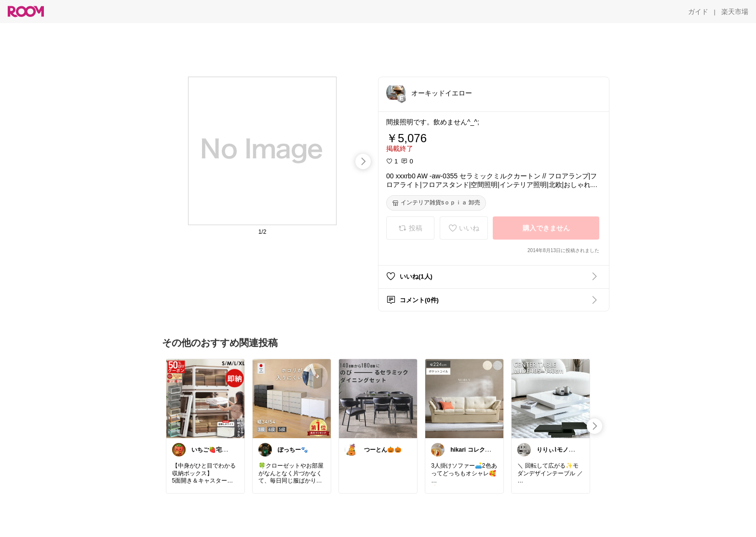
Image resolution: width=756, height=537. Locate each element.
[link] (205, 398)
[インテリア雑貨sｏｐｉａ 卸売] (436, 203)
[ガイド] (698, 12)
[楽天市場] (735, 12)
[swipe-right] (363, 161)
